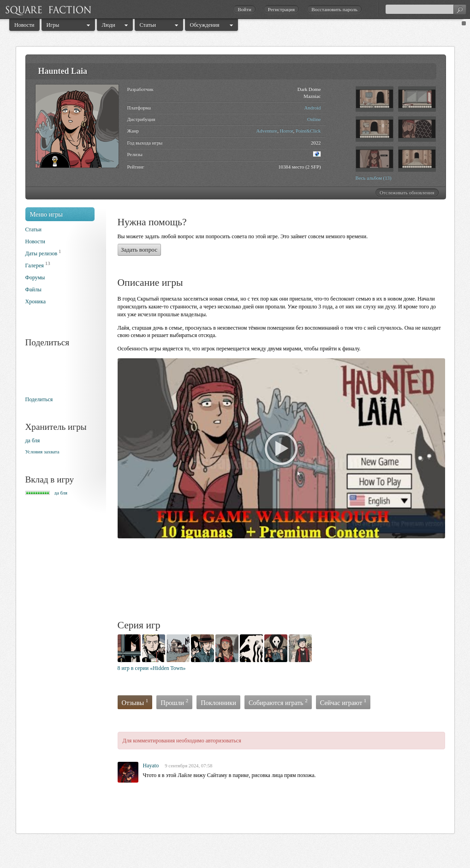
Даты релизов (42, 253)
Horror (287, 131)
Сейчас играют (343, 702)
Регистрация (281, 9)
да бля (33, 440)
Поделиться (39, 399)
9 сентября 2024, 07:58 (188, 766)
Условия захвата (42, 452)
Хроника (36, 301)
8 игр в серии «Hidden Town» (152, 668)
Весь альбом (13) (374, 178)
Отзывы (135, 702)
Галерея (35, 265)
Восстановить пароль (334, 9)
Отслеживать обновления (407, 193)
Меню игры (47, 214)
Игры (53, 25)
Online (314, 119)
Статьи (148, 25)
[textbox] (426, 9)
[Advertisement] (286, 580)
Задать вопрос (139, 250)
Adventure (267, 131)
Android (313, 108)
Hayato (151, 766)
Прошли (174, 702)
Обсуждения (205, 25)
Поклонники (218, 703)
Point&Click (308, 131)
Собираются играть (278, 702)
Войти (244, 9)
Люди (109, 25)
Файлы (33, 289)
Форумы (35, 277)
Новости (24, 25)
